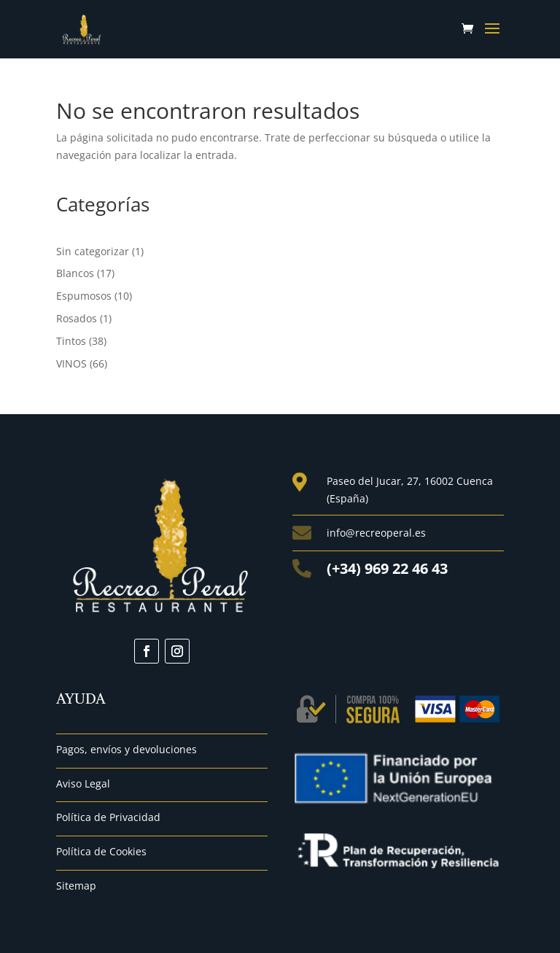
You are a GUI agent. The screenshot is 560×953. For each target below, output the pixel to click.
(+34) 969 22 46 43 (387, 568)
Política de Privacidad (108, 817)
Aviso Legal (83, 783)
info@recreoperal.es (376, 533)
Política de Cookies (101, 851)
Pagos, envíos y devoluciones (127, 749)
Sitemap (76, 886)
